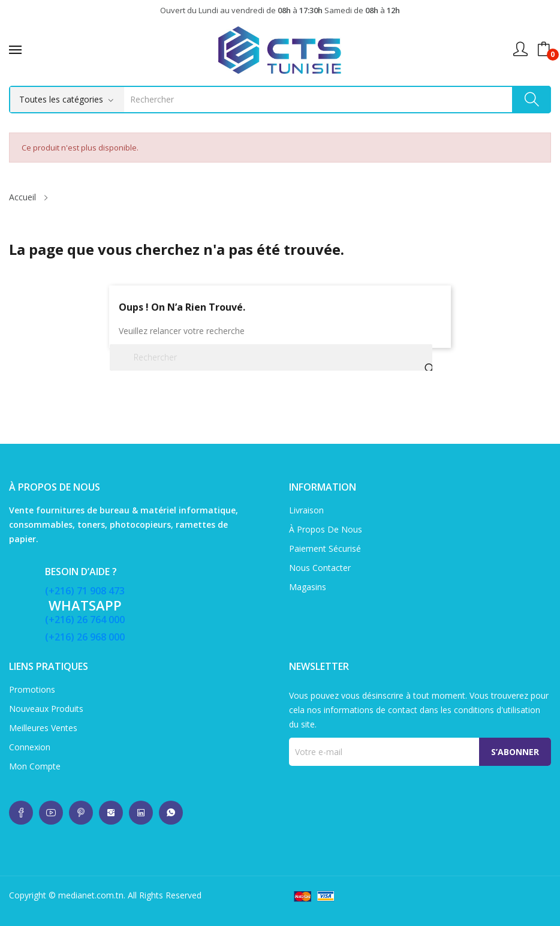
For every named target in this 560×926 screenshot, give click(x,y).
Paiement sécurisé (325, 548)
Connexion (30, 747)
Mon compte (35, 766)
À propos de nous (326, 529)
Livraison (306, 510)
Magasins (308, 587)
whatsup (21, 813)
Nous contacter (320, 568)
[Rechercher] (271, 357)
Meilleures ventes (43, 728)
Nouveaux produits (46, 709)
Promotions (32, 689)
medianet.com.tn (91, 895)
